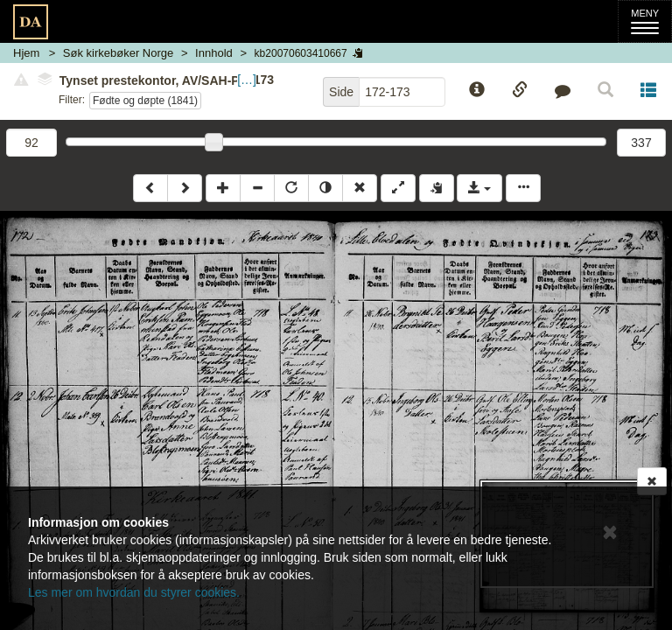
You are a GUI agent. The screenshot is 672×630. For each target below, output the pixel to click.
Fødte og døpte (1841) (145, 101)
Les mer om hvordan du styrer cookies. (134, 592)
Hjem (26, 53)
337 (641, 143)
